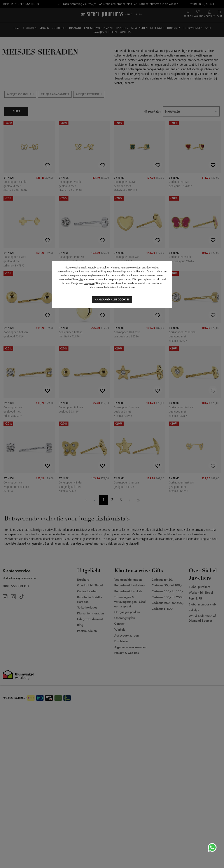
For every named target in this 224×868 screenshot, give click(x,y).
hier (81, 279)
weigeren (89, 283)
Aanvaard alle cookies (112, 300)
